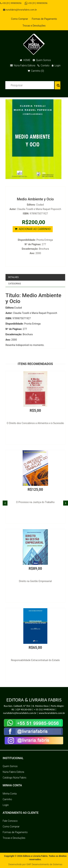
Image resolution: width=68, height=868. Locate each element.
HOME (25, 60)
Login (56, 65)
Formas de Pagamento (44, 19)
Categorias (15, 284)
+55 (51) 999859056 (11, 3)
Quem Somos (42, 60)
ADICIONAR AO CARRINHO (33, 229)
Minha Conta (10, 794)
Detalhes (13, 277)
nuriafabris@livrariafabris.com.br (20, 10)
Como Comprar (19, 19)
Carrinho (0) (36, 71)
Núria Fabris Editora (23, 65)
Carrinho (7, 799)
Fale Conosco (10, 821)
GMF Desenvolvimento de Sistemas (44, 864)
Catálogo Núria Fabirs (15, 778)
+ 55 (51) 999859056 (44, 710)
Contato (43, 65)
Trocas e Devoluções (34, 26)
